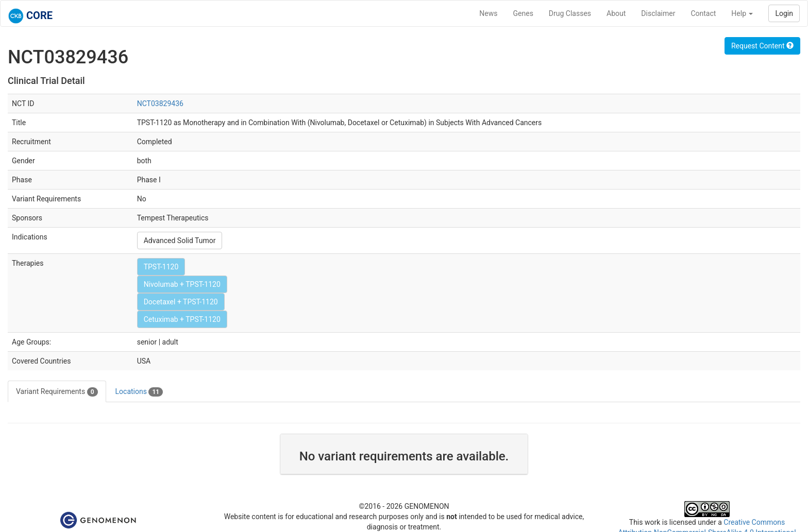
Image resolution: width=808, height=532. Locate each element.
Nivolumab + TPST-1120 (182, 284)
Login (784, 13)
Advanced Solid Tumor (180, 241)
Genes (523, 13)
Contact (703, 13)
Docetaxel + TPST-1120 (181, 302)
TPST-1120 (161, 267)
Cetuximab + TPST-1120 (182, 319)
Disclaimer (658, 13)
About (616, 13)
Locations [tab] (139, 392)
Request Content (762, 46)
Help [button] (742, 13)
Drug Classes (570, 13)
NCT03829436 (160, 104)
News (488, 13)
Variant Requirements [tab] (57, 392)
